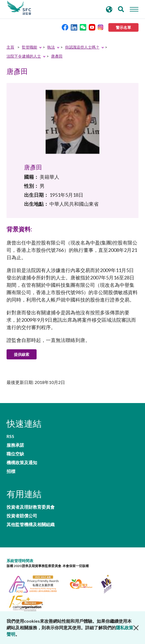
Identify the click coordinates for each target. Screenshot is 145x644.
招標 (11, 471)
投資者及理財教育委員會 (31, 507)
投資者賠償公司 (22, 516)
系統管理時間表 (20, 561)
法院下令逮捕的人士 (24, 56)
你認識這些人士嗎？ (82, 47)
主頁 (10, 47)
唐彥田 (57, 56)
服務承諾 (15, 445)
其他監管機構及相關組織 (31, 524)
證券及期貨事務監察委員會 (19, 8)
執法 (51, 47)
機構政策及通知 (22, 463)
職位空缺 (15, 454)
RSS (10, 436)
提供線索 (22, 354)
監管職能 (29, 47)
